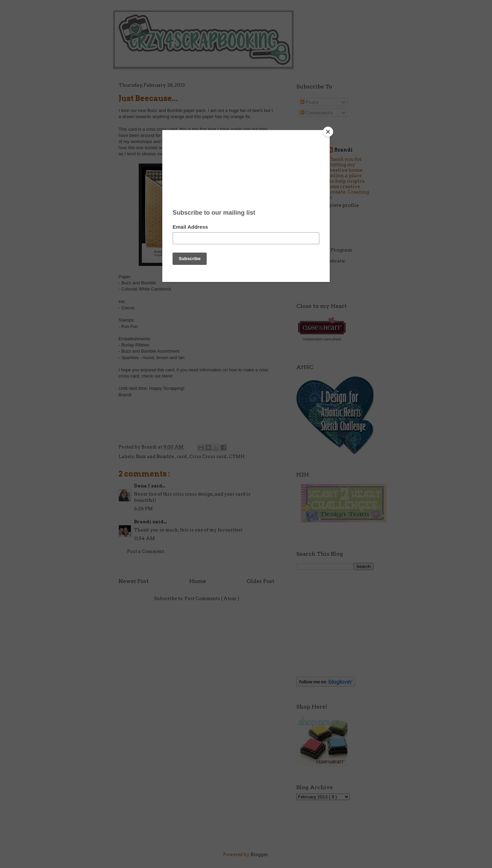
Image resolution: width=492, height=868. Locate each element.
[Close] (328, 132)
